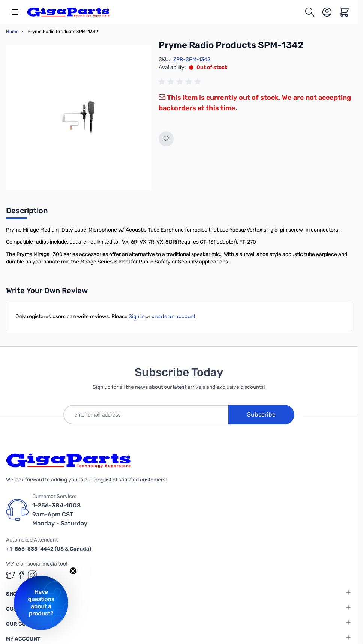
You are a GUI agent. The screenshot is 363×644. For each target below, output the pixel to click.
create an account (173, 317)
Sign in (136, 317)
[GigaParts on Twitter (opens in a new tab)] (10, 575)
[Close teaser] (73, 571)
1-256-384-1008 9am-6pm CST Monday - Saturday (60, 514)
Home (12, 32)
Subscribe (261, 415)
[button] (41, 603)
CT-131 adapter (217, 242)
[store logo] (68, 12)
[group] (181, 82)
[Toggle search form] (310, 12)
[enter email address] (146, 415)
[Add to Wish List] (166, 139)
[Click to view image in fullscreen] (79, 118)
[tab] (27, 213)
